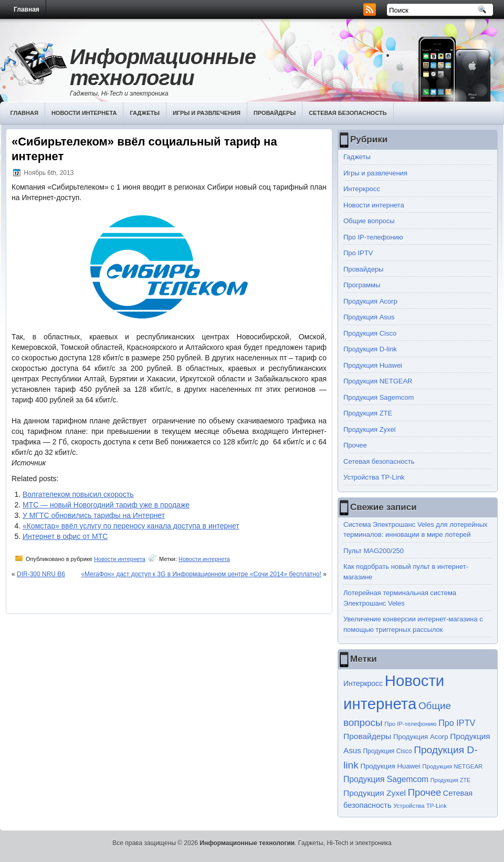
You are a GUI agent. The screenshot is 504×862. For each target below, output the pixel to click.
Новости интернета (84, 113)
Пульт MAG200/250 (374, 551)
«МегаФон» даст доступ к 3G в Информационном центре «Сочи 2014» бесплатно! (201, 574)
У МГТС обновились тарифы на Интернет (94, 515)
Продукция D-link (370, 349)
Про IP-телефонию (373, 237)
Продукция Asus (369, 317)
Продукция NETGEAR (378, 381)
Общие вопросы (369, 221)
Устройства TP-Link (374, 477)
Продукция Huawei (373, 365)
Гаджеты (145, 113)
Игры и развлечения (207, 113)
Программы (362, 285)
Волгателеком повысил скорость (78, 494)
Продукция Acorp (370, 301)
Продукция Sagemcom (379, 397)
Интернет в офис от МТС (65, 536)
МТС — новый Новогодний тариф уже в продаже (106, 505)
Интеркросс (362, 189)
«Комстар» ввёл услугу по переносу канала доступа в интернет (131, 526)
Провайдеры (275, 113)
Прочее (355, 445)
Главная (27, 9)
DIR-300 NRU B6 (41, 574)
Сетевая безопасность (348, 113)
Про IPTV (358, 253)
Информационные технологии (163, 67)
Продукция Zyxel (370, 429)
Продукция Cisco (370, 333)
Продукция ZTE (368, 413)
